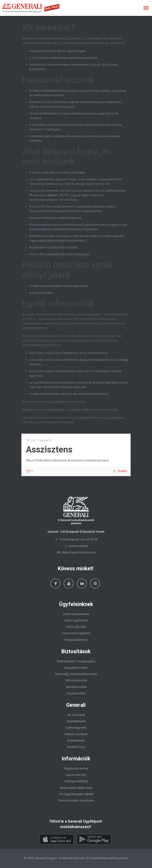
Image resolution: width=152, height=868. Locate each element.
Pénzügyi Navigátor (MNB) (76, 794)
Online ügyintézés (76, 620)
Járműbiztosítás (76, 687)
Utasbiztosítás (76, 693)
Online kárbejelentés (76, 614)
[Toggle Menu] (146, 8)
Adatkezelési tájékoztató (76, 788)
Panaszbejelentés (76, 640)
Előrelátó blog (76, 747)
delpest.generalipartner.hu (79, 552)
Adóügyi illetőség (76, 781)
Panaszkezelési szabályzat (76, 800)
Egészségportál (76, 728)
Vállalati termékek (76, 734)
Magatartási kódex (76, 768)
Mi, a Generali (76, 715)
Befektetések (76, 741)
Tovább (122, 471)
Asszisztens (49, 450)
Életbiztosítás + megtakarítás (76, 661)
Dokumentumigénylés (76, 633)
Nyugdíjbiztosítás (76, 668)
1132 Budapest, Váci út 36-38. (79, 539)
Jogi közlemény (76, 775)
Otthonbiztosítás (76, 680)
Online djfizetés (76, 627)
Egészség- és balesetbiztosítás (76, 674)
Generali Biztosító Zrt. (76, 858)
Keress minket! (78, 546)
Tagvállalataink (76, 721)
